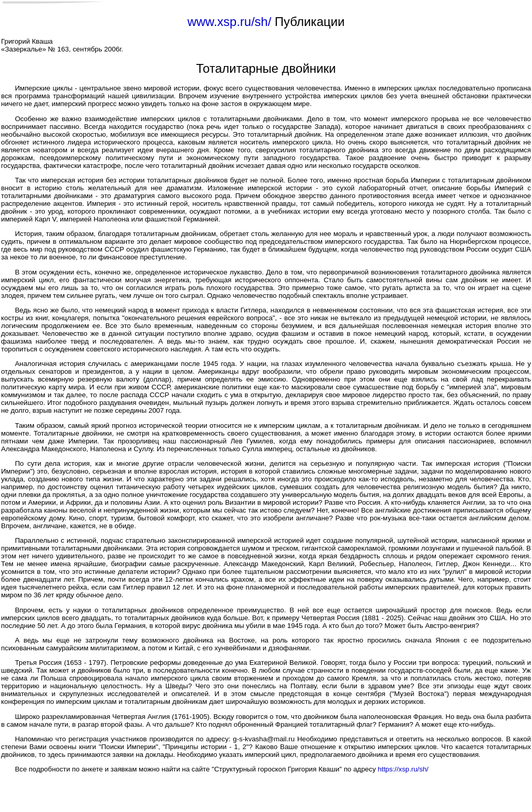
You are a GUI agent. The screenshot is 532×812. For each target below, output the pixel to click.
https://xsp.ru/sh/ (403, 769)
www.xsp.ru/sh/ (229, 22)
